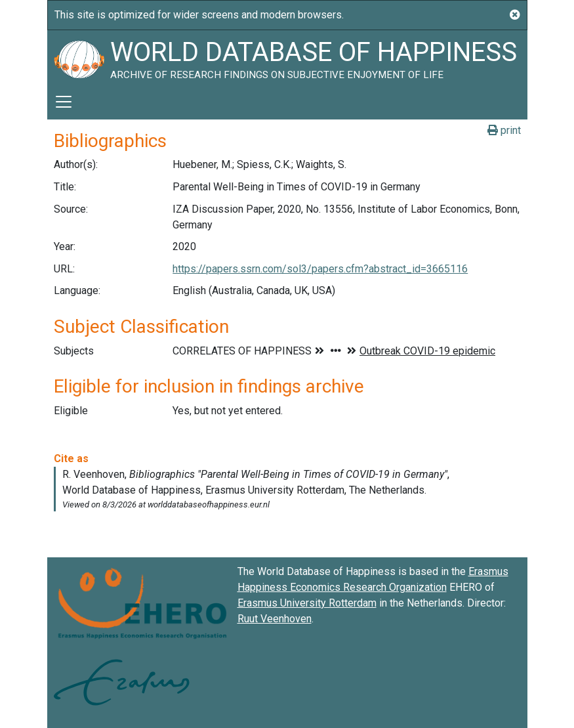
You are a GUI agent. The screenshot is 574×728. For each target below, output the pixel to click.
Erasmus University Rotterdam (307, 603)
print (504, 130)
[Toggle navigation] (64, 102)
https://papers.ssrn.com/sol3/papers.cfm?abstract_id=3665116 (320, 269)
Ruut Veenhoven (275, 619)
